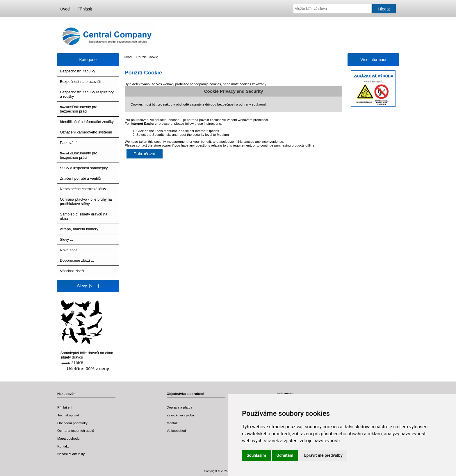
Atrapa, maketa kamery (79, 229)
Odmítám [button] (285, 455)
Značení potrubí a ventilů (80, 178)
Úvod (65, 9)
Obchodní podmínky (72, 423)
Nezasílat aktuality (71, 454)
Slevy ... (66, 239)
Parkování (68, 143)
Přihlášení (65, 407)
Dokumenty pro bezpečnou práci (79, 109)
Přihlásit (85, 9)
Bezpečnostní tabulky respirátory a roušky (87, 94)
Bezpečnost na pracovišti (81, 82)
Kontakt (63, 446)
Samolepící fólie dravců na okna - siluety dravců (88, 330)
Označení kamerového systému (86, 132)
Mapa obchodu (68, 438)
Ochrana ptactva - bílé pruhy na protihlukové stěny (86, 202)
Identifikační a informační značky (87, 122)
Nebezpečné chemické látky (83, 189)
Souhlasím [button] (256, 455)
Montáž (172, 423)
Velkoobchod (176, 430)
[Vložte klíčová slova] (332, 9)
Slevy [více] (88, 286)
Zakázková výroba (180, 415)
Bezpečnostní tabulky (78, 71)
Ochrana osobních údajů (76, 430)
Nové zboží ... (71, 250)
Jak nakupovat (68, 415)
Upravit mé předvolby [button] (323, 455)
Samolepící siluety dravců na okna (84, 216)
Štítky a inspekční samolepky (84, 168)
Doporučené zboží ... (77, 260)
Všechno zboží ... (74, 271)
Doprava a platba (179, 407)
